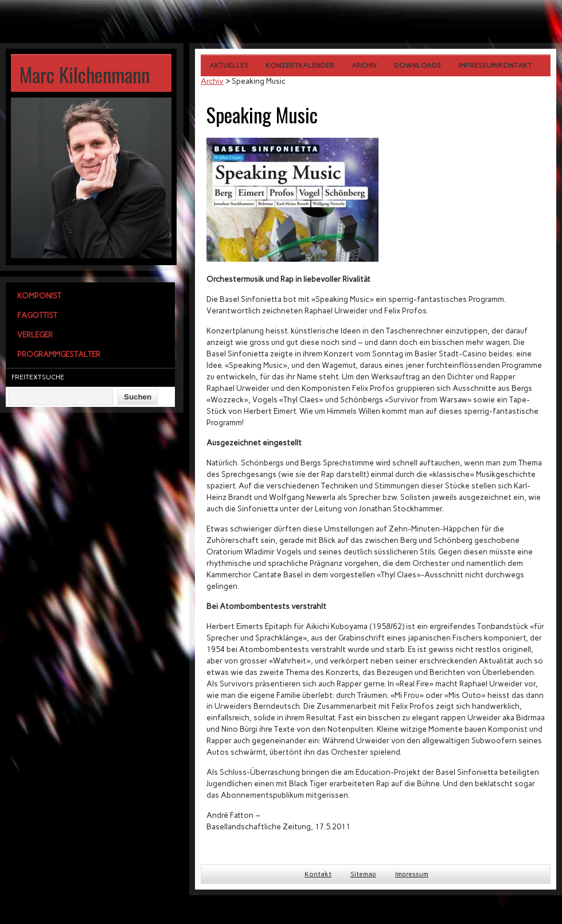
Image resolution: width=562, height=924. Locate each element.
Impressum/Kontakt (495, 65)
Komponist (39, 296)
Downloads (417, 65)
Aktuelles (229, 65)
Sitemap (363, 874)
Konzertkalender (300, 65)
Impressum (412, 874)
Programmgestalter (59, 354)
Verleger (35, 335)
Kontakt (318, 874)
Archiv (364, 65)
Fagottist (37, 315)
